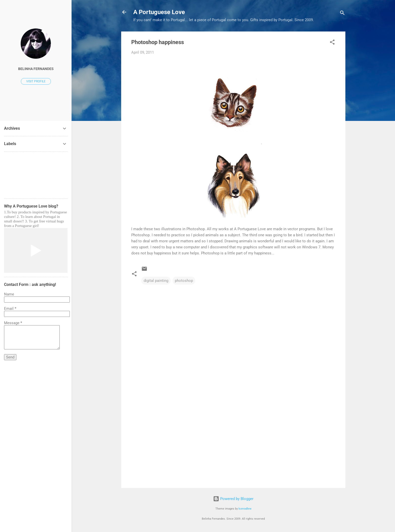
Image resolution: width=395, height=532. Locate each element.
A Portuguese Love (159, 12)
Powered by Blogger (233, 499)
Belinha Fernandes (36, 69)
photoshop (184, 281)
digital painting (156, 281)
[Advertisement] (233, 441)
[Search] (342, 14)
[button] (332, 43)
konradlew (245, 509)
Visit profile (36, 81)
